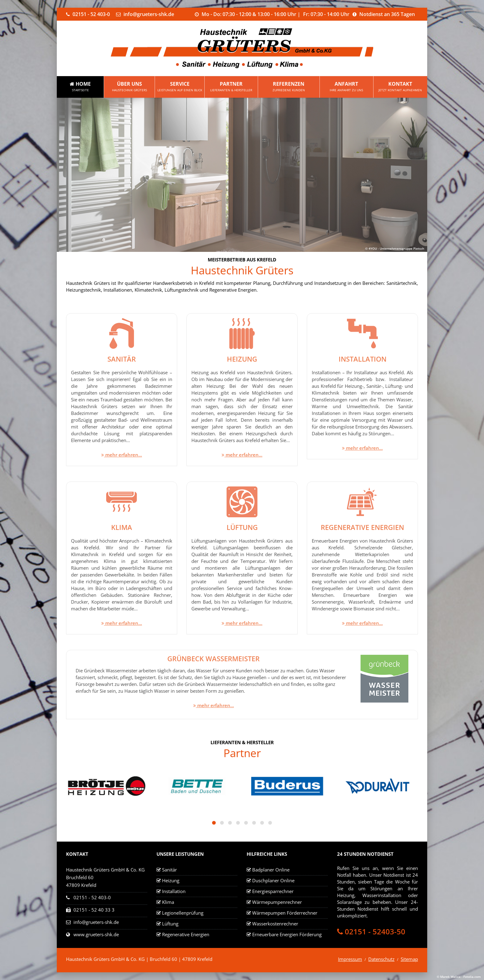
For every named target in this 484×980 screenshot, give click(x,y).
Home (80, 87)
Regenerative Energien (186, 934)
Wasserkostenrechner (275, 924)
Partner (231, 87)
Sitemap (409, 959)
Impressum (350, 959)
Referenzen (289, 87)
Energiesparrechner (273, 891)
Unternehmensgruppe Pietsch (402, 248)
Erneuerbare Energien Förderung (287, 934)
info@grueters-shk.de (96, 922)
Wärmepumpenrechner (277, 902)
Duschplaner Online (273, 880)
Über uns (129, 87)
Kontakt (400, 87)
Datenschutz (381, 959)
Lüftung (170, 924)
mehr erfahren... (122, 455)
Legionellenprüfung (183, 913)
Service (180, 87)
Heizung (171, 880)
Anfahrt (346, 87)
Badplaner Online (271, 870)
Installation (174, 891)
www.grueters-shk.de (96, 934)
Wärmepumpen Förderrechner (285, 913)
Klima (168, 902)
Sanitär (169, 870)
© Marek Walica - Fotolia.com (459, 977)
